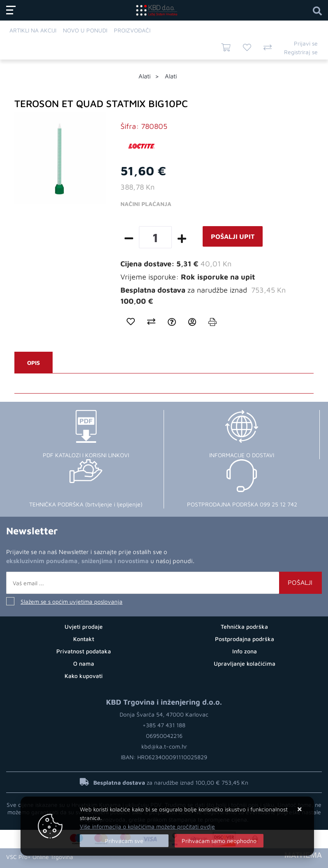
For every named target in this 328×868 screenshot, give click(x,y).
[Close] (124, 841)
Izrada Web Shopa (102, 857)
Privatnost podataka (84, 651)
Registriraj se (301, 52)
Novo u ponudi (85, 30)
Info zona (245, 651)
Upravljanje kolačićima (245, 663)
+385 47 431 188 (164, 725)
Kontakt (84, 639)
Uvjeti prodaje (84, 626)
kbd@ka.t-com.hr (164, 746)
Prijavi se (306, 43)
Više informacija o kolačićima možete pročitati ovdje (147, 826)
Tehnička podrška (244, 626)
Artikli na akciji (33, 30)
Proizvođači (132, 30)
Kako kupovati (84, 676)
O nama (84, 663)
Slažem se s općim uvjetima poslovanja (72, 601)
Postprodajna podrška (245, 639)
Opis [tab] (33, 363)
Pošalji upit (233, 236)
